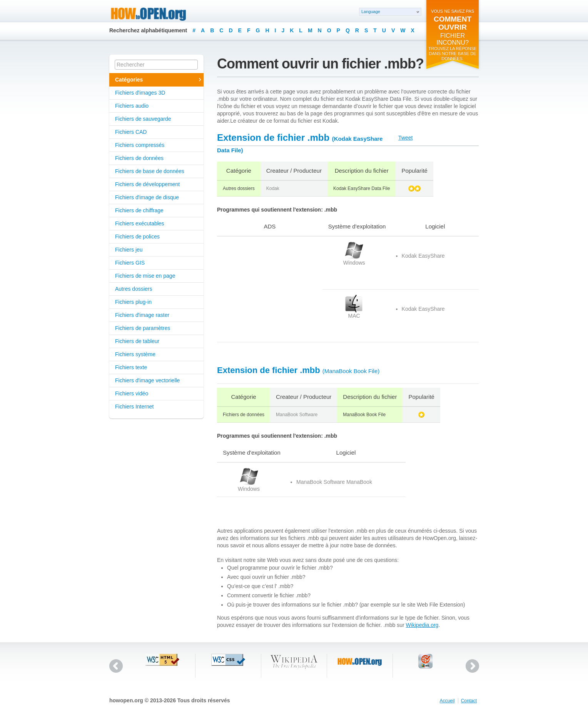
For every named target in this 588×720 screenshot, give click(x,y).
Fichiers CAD (131, 132)
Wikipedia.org (422, 625)
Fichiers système (135, 354)
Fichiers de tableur (137, 341)
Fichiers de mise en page (145, 276)
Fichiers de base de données (150, 171)
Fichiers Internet (134, 407)
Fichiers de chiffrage (139, 210)
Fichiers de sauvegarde (143, 119)
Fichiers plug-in (133, 302)
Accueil (447, 701)
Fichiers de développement (147, 184)
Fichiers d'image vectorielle (147, 380)
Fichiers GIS (130, 263)
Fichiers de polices (137, 237)
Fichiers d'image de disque (147, 197)
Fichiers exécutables (140, 223)
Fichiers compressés (140, 145)
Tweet (405, 138)
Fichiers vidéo (132, 393)
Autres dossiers (134, 289)
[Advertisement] (265, 289)
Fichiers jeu (129, 250)
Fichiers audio (132, 106)
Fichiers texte (131, 367)
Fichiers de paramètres (143, 328)
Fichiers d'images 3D (140, 93)
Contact (469, 701)
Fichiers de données (139, 158)
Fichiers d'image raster (142, 315)
